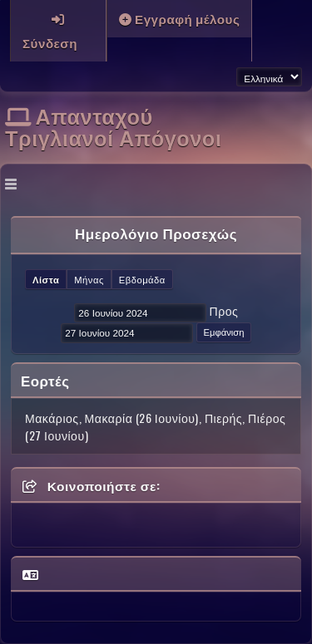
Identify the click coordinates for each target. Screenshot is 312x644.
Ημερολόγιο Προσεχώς (156, 233)
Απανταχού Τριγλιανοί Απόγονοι (113, 125)
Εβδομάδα (142, 279)
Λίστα (46, 279)
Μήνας (89, 279)
